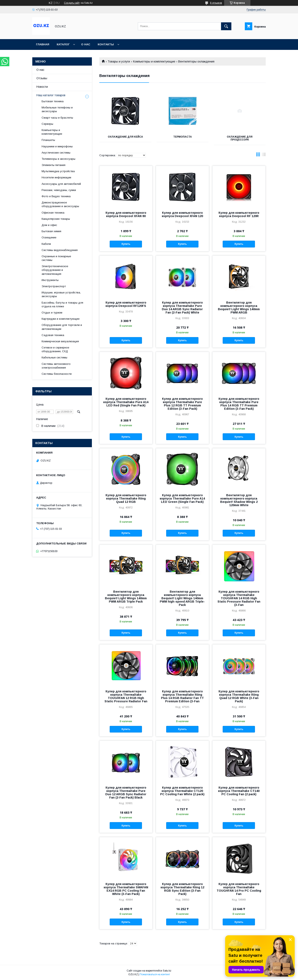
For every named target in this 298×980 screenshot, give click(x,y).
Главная (43, 44)
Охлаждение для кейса (125, 137)
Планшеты (48, 140)
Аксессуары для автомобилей (61, 184)
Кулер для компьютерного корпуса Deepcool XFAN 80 (126, 214)
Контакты (106, 44)
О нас (86, 44)
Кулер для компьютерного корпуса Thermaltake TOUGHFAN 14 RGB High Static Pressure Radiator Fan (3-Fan (239, 598)
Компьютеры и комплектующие (154, 61)
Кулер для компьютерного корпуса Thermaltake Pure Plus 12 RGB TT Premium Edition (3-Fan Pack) (182, 404)
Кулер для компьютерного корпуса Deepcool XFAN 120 (182, 214)
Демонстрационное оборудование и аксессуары (60, 204)
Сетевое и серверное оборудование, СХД (55, 349)
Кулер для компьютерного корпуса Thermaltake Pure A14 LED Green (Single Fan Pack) (182, 498)
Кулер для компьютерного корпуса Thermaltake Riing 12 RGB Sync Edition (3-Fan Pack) (182, 889)
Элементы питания (53, 165)
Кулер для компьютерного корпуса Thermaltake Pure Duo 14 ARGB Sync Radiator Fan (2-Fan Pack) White (182, 307)
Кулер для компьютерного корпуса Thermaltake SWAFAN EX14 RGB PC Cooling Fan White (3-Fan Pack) (126, 889)
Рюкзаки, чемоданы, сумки (59, 190)
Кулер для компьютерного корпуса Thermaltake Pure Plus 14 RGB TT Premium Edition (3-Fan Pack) (239, 404)
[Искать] (226, 26)
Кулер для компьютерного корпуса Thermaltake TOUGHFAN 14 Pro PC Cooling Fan (239, 889)
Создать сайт (72, 3)
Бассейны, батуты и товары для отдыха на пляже (62, 304)
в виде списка (264, 155)
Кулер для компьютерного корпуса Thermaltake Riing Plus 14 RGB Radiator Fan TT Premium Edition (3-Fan (182, 696)
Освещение (49, 237)
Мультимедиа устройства (58, 171)
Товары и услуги (119, 61)
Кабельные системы (54, 357)
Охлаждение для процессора (240, 138)
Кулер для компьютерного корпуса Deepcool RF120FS (126, 304)
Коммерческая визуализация (60, 341)
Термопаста (183, 137)
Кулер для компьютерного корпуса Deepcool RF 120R (239, 214)
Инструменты (50, 280)
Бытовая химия (51, 231)
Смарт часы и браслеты (57, 118)
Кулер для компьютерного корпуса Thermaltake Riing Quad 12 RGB (126, 498)
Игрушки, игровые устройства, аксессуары (61, 294)
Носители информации (56, 177)
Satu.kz (167, 971)
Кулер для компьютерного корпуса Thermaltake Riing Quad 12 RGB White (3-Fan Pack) (239, 696)
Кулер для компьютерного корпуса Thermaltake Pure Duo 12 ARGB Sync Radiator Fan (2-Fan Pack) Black (126, 793)
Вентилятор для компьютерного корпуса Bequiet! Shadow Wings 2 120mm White (239, 500)
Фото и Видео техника (56, 196)
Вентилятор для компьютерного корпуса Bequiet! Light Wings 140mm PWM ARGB (239, 307)
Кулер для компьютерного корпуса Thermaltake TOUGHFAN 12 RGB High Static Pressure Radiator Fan (126, 696)
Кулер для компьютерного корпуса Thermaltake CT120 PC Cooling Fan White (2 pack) (182, 791)
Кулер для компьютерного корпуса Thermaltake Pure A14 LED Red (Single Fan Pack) (126, 402)
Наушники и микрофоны (57, 146)
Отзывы (42, 78)
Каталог (63, 44)
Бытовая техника (53, 101)
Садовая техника (53, 335)
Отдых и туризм (52, 313)
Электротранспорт (54, 286)
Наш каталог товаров (51, 95)
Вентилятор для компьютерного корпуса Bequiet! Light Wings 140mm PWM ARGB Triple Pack (126, 597)
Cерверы (47, 124)
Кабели (46, 244)
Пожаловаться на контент (155, 974)
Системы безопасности (57, 374)
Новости (42, 87)
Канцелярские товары (56, 219)
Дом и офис (49, 225)
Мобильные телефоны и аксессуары (57, 109)
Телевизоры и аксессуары (58, 159)
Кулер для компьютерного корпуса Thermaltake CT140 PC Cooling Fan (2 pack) (239, 791)
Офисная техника (53, 213)
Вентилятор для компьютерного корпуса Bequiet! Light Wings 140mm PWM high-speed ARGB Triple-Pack (182, 598)
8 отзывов (216, 3)
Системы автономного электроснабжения (56, 366)
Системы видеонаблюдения (60, 250)
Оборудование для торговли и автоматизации (62, 327)
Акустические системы (56, 153)
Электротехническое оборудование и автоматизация (55, 270)
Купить (126, 244)
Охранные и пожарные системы (56, 258)
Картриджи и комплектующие (61, 319)
